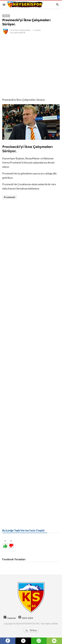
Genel (6, 16)
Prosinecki (10, 197)
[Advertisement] (31, 66)
